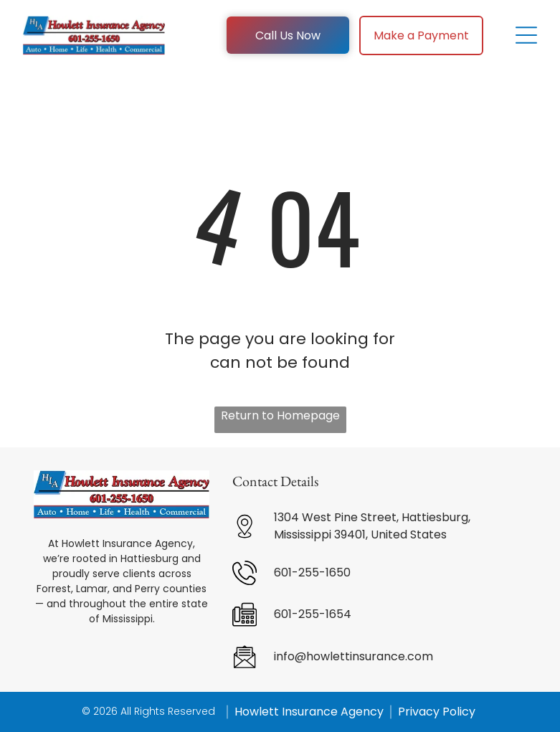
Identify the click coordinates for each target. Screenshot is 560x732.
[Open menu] (526, 35)
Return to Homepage (280, 415)
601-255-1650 (312, 572)
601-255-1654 (313, 614)
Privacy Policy (437, 712)
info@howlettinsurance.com (353, 656)
